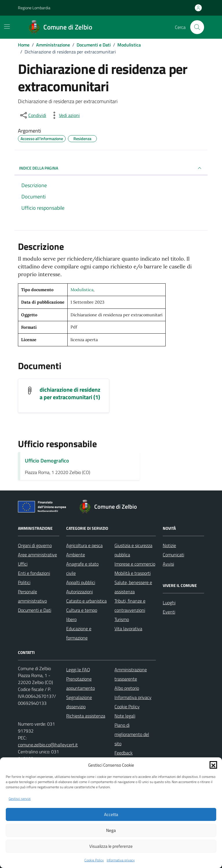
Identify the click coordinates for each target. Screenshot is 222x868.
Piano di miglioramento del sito (132, 734)
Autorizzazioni (79, 592)
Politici (24, 582)
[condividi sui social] (33, 115)
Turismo (122, 619)
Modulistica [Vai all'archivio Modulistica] (82, 290)
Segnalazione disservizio (79, 702)
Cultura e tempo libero (82, 615)
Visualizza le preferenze (111, 846)
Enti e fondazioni (34, 573)
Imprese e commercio (135, 564)
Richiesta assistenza (86, 716)
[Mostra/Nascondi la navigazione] (7, 27)
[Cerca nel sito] (197, 27)
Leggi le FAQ (78, 670)
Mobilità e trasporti (133, 573)
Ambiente (76, 555)
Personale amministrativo (32, 596)
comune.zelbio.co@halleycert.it (48, 745)
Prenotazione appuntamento (81, 683)
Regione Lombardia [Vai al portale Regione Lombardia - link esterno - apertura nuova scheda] (34, 8)
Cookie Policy (94, 860)
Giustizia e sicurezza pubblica (133, 550)
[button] (213, 765)
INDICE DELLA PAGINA (111, 168)
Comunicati (173, 555)
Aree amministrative (37, 555)
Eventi (169, 612)
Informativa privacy (121, 860)
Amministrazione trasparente (131, 674)
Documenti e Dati (35, 610)
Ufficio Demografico (47, 461)
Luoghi (169, 603)
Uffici (23, 564)
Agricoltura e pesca (84, 545)
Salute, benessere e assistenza (133, 587)
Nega (111, 830)
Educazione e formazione (79, 633)
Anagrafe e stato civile (82, 568)
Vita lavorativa (128, 629)
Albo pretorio (127, 688)
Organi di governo (35, 545)
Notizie (169, 545)
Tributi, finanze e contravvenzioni (130, 605)
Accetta (111, 814)
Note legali (125, 716)
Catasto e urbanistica (86, 601)
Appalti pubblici (81, 582)
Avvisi (168, 564)
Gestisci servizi (20, 799)
